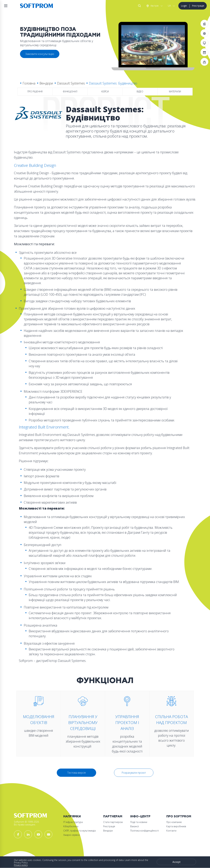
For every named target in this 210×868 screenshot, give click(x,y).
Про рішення (35, 91)
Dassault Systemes (71, 83)
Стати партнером (113, 822)
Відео (140, 91)
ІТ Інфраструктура (73, 822)
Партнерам (113, 816)
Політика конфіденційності (145, 831)
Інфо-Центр (140, 816)
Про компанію (174, 822)
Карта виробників (176, 826)
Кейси (105, 91)
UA (169, 6)
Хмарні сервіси (72, 835)
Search (139, 6)
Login (184, 6)
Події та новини (139, 822)
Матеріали (175, 91)
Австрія (154, 6)
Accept (176, 862)
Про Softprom (179, 816)
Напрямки (72, 816)
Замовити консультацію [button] (40, 54)
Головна (29, 83)
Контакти (171, 831)
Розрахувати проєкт (134, 773)
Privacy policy (21, 865)
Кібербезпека (71, 826)
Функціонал (70, 91)
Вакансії (135, 826)
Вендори (46, 83)
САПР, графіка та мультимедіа (79, 831)
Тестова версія (76, 773)
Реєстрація (198, 6)
